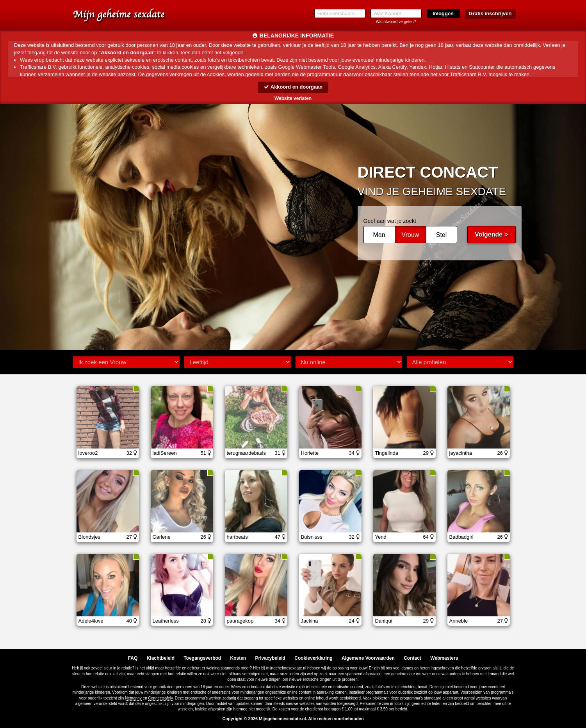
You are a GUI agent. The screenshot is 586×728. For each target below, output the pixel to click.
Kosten (238, 658)
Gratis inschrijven (490, 13)
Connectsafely (161, 698)
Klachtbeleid (161, 658)
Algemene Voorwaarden (368, 658)
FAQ (133, 658)
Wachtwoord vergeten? (396, 22)
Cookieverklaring (313, 658)
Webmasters (444, 658)
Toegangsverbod (202, 658)
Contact (412, 658)
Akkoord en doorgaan (293, 87)
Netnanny (133, 698)
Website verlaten (293, 98)
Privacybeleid (270, 658)
